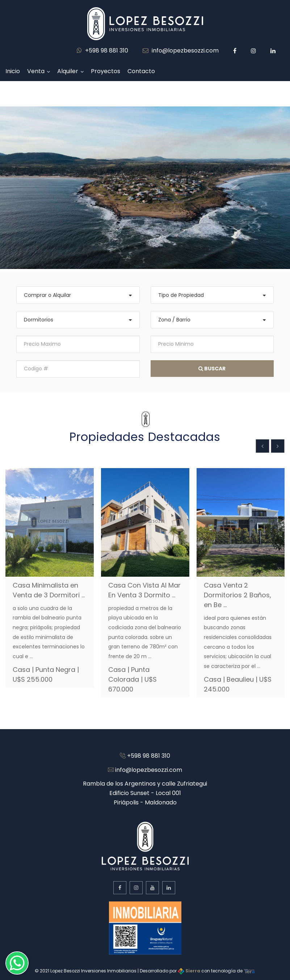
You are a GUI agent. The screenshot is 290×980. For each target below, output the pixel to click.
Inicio (13, 71)
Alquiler (68, 71)
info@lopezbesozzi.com (181, 51)
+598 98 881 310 (102, 51)
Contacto (141, 71)
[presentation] (262, 446)
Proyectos (106, 71)
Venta (36, 71)
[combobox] (78, 295)
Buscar (212, 369)
